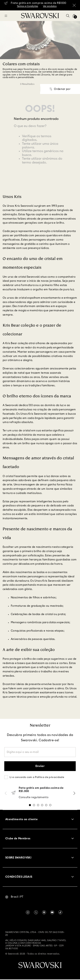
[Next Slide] (74, 793)
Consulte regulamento (34, 797)
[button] (68, 16)
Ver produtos (50, 6)
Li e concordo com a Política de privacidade (37, 777)
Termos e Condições (27, 6)
